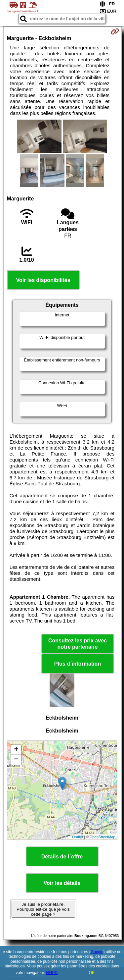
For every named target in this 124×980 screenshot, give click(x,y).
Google (97, 952)
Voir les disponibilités (43, 280)
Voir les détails (62, 883)
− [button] (16, 760)
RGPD (52, 973)
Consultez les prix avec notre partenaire (78, 644)
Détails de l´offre (62, 857)
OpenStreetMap (103, 837)
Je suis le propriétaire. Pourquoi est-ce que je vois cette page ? (43, 909)
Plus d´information (78, 664)
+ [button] (16, 750)
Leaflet (78, 837)
